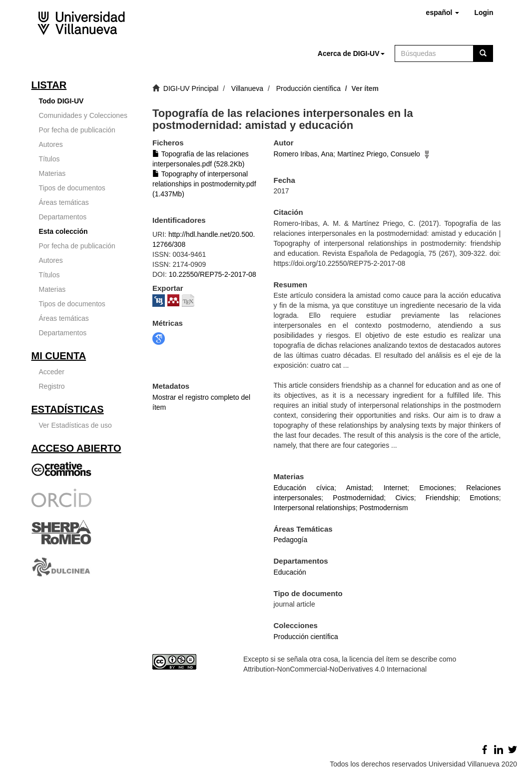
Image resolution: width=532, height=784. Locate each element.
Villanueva (247, 88)
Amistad (359, 488)
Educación (290, 572)
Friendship (442, 498)
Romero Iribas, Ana (304, 154)
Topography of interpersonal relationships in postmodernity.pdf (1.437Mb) (204, 184)
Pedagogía (291, 540)
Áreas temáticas (64, 202)
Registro (52, 386)
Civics (404, 498)
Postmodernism (384, 508)
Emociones (437, 488)
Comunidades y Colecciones (83, 115)
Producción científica (308, 88)
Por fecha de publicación (77, 130)
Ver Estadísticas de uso (75, 425)
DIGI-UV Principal (191, 88)
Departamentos (63, 217)
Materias (52, 173)
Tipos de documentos (72, 188)
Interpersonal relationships (315, 508)
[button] (443, 12)
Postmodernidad (358, 498)
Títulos (49, 159)
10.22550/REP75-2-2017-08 (213, 274)
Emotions (484, 498)
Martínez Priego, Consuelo (379, 154)
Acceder (52, 372)
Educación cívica (304, 488)
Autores (51, 144)
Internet (395, 488)
